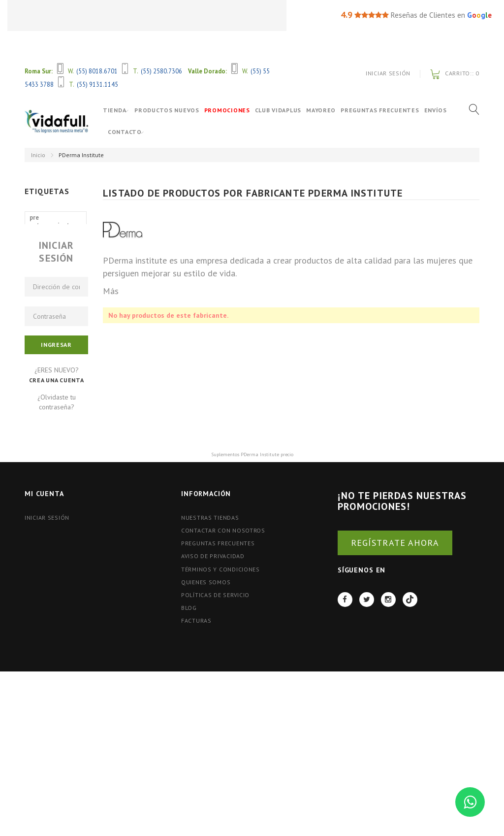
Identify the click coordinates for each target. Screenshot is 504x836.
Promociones (234, 110)
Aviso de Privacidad (213, 669)
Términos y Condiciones (220, 682)
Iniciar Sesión (388, 73)
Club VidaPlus (284, 110)
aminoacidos (48, 314)
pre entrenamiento (51, 221)
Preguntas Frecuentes (386, 110)
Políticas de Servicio (215, 708)
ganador (42, 284)
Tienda (114, 110)
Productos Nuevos (173, 110)
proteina (67, 329)
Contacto (152, 132)
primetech (44, 255)
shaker (39, 270)
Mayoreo (327, 110)
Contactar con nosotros (223, 644)
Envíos (119, 132)
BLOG (189, 721)
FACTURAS (196, 734)
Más (111, 291)
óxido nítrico (49, 240)
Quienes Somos (206, 695)
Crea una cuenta (57, 493)
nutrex (39, 299)
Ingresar (56, 458)
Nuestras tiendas (210, 631)
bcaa (36, 329)
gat (75, 255)
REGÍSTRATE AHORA (395, 655)
